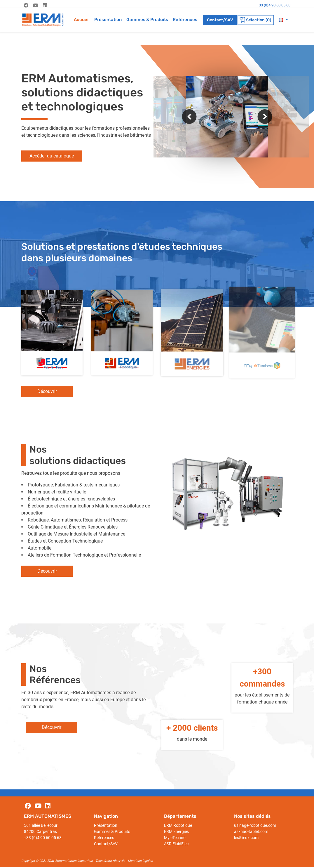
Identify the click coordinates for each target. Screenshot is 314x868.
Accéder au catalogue (52, 156)
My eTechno (175, 838)
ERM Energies (176, 831)
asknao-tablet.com (251, 831)
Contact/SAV (220, 20)
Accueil (82, 20)
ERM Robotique (178, 825)
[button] (283, 20)
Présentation (108, 20)
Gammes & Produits (147, 20)
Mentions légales (140, 861)
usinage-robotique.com (255, 825)
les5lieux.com (246, 838)
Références (185, 20)
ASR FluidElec (176, 844)
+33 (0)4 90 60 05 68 (43, 838)
